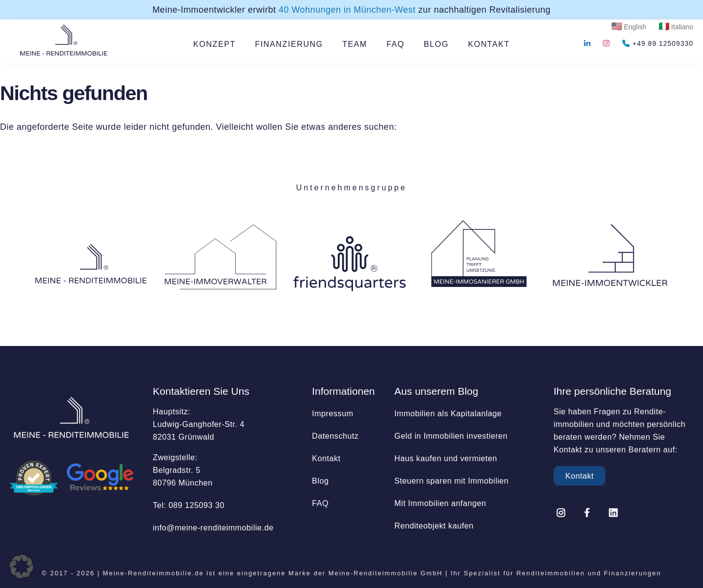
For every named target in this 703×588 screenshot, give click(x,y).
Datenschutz (335, 436)
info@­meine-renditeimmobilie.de (213, 527)
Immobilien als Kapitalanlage (448, 413)
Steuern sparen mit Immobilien (452, 481)
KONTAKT (489, 44)
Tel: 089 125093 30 (189, 505)
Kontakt (326, 458)
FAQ (396, 44)
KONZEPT (215, 44)
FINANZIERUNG (289, 44)
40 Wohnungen (347, 10)
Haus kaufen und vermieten (446, 458)
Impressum (333, 413)
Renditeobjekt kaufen (434, 526)
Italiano (682, 27)
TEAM (355, 44)
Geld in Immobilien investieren (451, 436)
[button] (21, 567)
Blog (320, 481)
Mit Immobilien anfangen (440, 503)
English (635, 27)
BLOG (436, 44)
